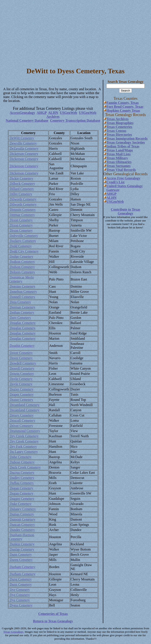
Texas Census (116, 131)
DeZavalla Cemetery (24, 148)
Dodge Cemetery (21, 256)
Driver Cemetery (21, 426)
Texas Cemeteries (119, 127)
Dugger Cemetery (21, 499)
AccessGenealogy (22, 113)
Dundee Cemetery (22, 530)
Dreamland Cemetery (24, 405)
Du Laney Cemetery (23, 452)
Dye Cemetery (19, 590)
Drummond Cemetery (24, 431)
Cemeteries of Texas (53, 614)
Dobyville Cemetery (23, 236)
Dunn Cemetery (20, 555)
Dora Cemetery (20, 302)
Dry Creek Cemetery (24, 436)
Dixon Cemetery (21, 220)
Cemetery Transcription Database (75, 120)
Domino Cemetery (22, 286)
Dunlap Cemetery (21, 549)
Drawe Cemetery (21, 400)
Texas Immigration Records (127, 138)
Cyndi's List (116, 182)
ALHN (53, 113)
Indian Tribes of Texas (123, 146)
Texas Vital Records (121, 170)
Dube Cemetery (20, 457)
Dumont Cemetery (22, 519)
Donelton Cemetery (23, 292)
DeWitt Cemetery (21, 138)
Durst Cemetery (20, 579)
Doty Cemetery (20, 318)
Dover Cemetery (21, 353)
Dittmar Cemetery (22, 215)
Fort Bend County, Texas (125, 107)
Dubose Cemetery (22, 462)
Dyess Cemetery (21, 605)
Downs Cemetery (21, 374)
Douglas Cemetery (22, 323)
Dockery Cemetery (22, 241)
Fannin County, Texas (123, 103)
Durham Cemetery (22, 567)
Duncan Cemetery (22, 525)
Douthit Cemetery (22, 346)
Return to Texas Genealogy (53, 621)
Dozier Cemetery (21, 389)
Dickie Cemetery (21, 178)
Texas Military (117, 158)
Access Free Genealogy (123, 178)
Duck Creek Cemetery (25, 467)
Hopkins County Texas (123, 111)
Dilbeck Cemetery (22, 184)
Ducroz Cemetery (21, 473)
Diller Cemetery (20, 194)
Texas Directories (119, 135)
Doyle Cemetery (21, 379)
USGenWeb (69, 113)
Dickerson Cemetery (23, 154)
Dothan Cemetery (21, 312)
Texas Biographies (120, 123)
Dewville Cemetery (23, 143)
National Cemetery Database (27, 120)
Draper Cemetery (21, 394)
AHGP (42, 113)
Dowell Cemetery (21, 368)
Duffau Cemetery (21, 483)
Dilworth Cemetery (23, 199)
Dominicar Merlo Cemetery (21, 279)
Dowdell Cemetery (22, 363)
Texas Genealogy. (14, 632)
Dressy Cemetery (21, 415)
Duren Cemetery (21, 560)
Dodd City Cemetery (24, 251)
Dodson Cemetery (22, 262)
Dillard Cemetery (21, 189)
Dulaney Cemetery (22, 509)
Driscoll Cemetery (22, 420)
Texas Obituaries (119, 162)
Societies (138, 142)
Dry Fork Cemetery (23, 447)
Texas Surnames (119, 166)
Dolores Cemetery (22, 272)
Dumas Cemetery (21, 514)
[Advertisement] (75, 32)
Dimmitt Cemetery (22, 210)
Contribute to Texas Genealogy (126, 211)
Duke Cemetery (20, 504)
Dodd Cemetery (20, 246)
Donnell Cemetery (22, 297)
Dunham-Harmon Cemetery (21, 537)
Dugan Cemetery (21, 488)
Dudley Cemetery (21, 478)
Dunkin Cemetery (21, 544)
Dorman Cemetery (22, 307)
